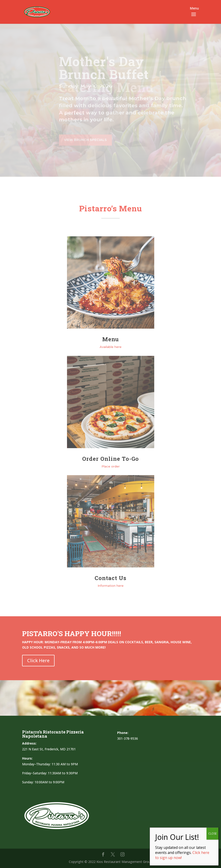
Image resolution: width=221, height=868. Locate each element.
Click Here (38, 660)
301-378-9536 (128, 738)
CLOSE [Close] (212, 834)
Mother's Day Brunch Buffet (104, 68)
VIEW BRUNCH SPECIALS (85, 140)
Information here (111, 586)
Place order (111, 466)
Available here (111, 347)
